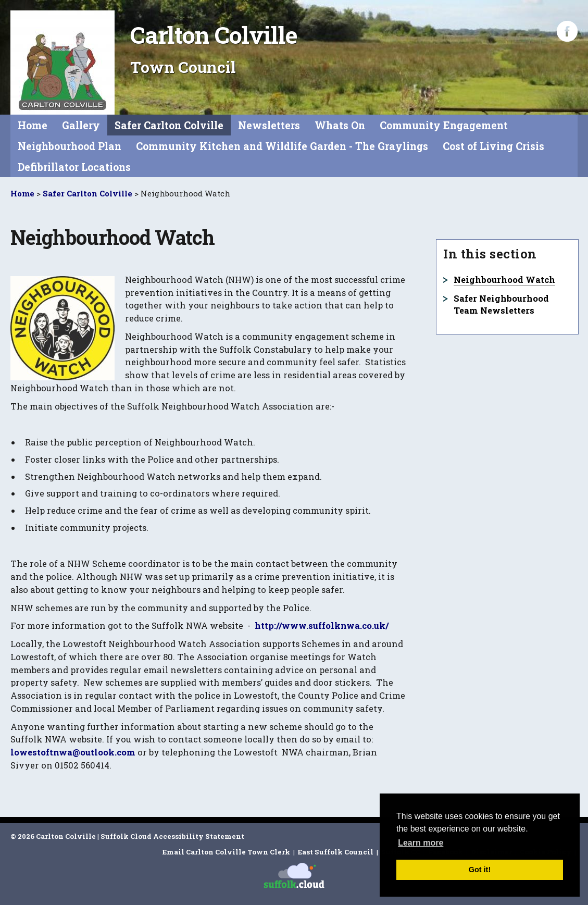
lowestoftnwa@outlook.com (73, 752)
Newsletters (269, 125)
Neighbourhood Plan (70, 146)
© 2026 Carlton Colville (53, 836)
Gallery (81, 125)
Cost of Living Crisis (493, 146)
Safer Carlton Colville (169, 125)
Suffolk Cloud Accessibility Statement (172, 836)
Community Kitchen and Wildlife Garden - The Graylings (282, 146)
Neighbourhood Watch (504, 280)
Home (33, 125)
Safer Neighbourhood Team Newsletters (501, 304)
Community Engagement (444, 125)
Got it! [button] (480, 870)
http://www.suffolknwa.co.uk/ (322, 625)
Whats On (340, 125)
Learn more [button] (421, 843)
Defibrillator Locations (74, 167)
